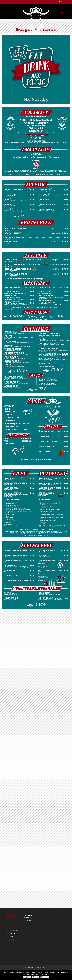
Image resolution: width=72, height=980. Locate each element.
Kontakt (11, 943)
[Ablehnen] (69, 975)
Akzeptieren (27, 977)
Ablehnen (36, 977)
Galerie (11, 937)
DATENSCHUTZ (30, 968)
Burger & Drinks (13, 931)
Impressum (12, 946)
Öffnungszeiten (13, 940)
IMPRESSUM (41, 968)
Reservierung (13, 934)
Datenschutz (45, 977)
